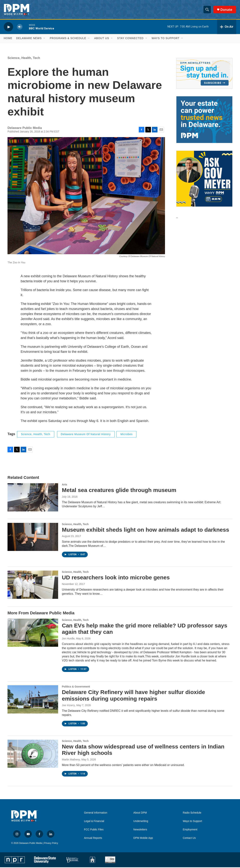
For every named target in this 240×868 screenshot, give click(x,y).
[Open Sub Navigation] (44, 39)
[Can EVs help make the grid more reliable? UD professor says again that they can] (33, 633)
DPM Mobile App (143, 839)
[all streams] (227, 27)
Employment (190, 830)
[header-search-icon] (207, 10)
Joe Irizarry (68, 706)
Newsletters (140, 830)
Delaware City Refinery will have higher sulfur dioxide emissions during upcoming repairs (133, 696)
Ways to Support (166, 39)
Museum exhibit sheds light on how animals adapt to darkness (145, 530)
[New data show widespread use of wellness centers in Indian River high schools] (33, 754)
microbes (126, 435)
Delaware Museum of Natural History (86, 435)
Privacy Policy (51, 844)
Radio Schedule (192, 813)
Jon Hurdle (68, 639)
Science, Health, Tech (24, 58)
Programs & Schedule (68, 39)
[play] (8, 27)
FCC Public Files (94, 830)
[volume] (20, 27)
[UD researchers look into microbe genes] (33, 585)
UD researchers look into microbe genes (116, 578)
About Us (102, 39)
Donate (226, 10)
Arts (64, 485)
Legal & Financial (94, 822)
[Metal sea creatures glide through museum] (33, 498)
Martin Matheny (71, 760)
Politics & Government (76, 687)
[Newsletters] (204, 93)
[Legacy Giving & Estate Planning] (204, 139)
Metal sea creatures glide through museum (119, 491)
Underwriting (141, 822)
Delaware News (29, 39)
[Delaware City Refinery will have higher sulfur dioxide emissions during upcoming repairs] (33, 700)
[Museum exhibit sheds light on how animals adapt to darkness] (33, 537)
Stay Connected (130, 39)
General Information (96, 813)
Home (8, 39)
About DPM (140, 813)
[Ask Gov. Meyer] (204, 198)
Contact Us (189, 839)
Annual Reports (93, 839)
